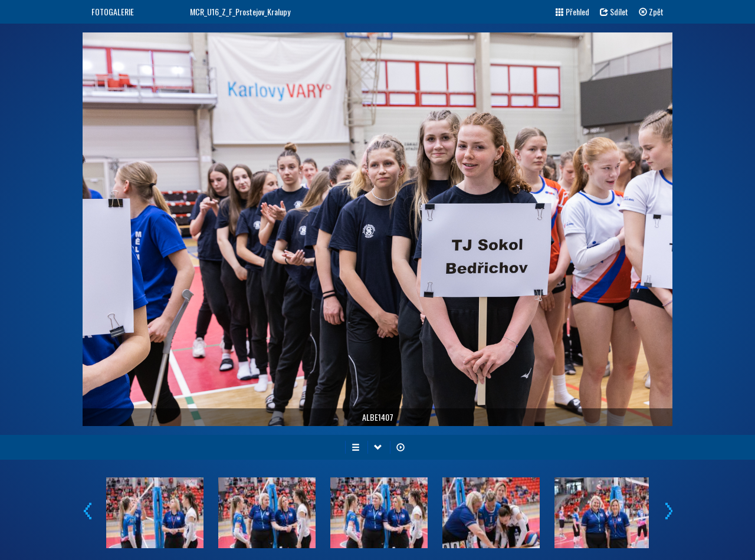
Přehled (572, 12)
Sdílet (614, 12)
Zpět (651, 12)
